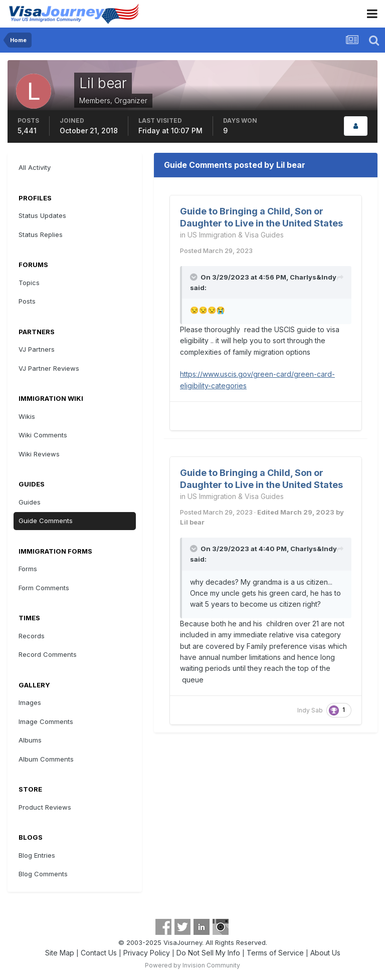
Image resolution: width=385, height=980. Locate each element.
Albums (30, 740)
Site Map (60, 953)
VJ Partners (37, 349)
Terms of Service (275, 953)
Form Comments (44, 588)
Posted (216, 251)
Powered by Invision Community (192, 965)
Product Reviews (45, 807)
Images (30, 702)
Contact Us (99, 953)
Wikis (27, 416)
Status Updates (42, 215)
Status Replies (41, 234)
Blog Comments (43, 874)
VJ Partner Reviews (49, 368)
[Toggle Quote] (195, 277)
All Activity (35, 167)
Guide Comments (46, 521)
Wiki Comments (43, 435)
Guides (30, 502)
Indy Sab (310, 710)
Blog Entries (37, 855)
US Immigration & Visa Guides (236, 235)
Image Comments (46, 721)
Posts (27, 301)
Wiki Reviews (39, 454)
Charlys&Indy (313, 277)
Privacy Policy (147, 953)
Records (32, 636)
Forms (28, 569)
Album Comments (46, 759)
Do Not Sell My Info (208, 953)
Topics (29, 283)
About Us (325, 953)
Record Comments (48, 654)
